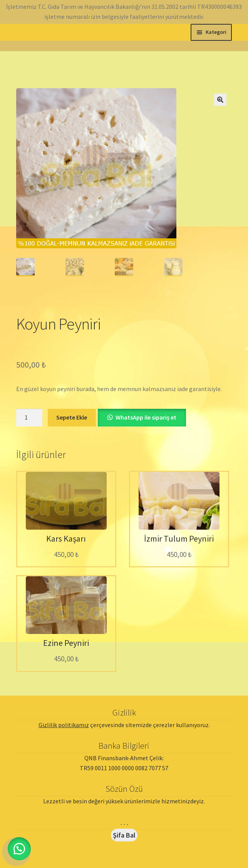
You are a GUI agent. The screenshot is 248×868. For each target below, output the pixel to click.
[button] (220, 100)
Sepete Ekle (72, 417)
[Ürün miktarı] (29, 418)
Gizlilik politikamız (64, 725)
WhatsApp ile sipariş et (146, 417)
